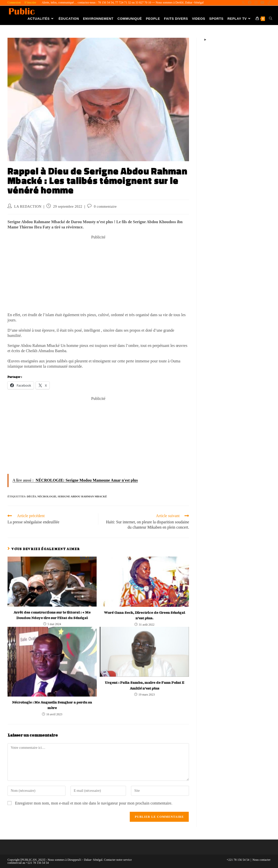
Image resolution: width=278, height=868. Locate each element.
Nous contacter (261, 860)
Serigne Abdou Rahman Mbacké (82, 496)
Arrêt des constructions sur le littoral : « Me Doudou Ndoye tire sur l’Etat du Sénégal (52, 615)
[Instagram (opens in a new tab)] (256, 3)
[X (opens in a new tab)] (243, 3)
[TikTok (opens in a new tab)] (268, 3)
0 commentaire (105, 207)
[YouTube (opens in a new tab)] (262, 3)
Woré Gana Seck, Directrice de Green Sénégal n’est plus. (144, 615)
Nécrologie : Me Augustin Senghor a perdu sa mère (52, 705)
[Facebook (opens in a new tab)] (250, 3)
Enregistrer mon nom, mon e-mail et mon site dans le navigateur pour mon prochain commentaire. (94, 803)
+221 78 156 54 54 (238, 860)
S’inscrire (30, 2)
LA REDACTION (28, 207)
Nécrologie (47, 496)
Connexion (14, 2)
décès (31, 496)
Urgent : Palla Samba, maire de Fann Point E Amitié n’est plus (144, 685)
